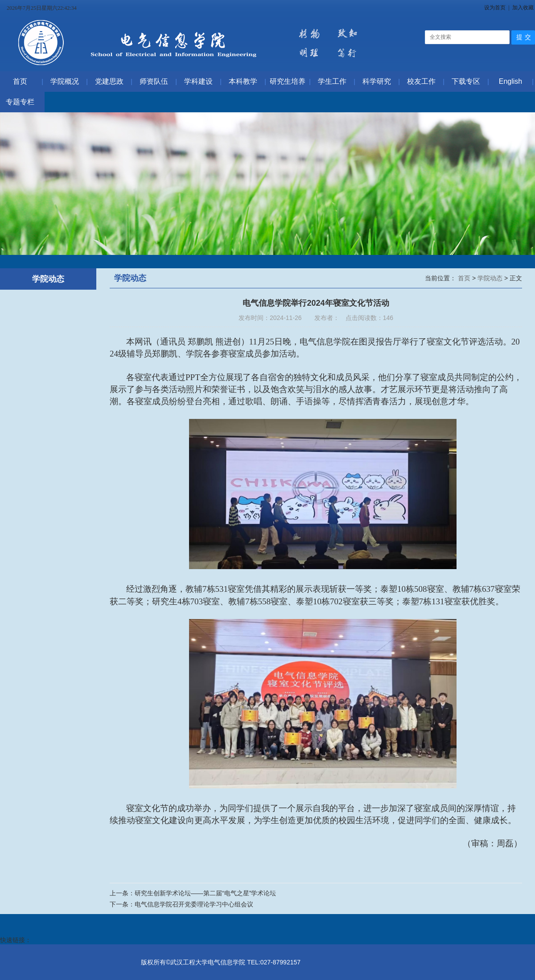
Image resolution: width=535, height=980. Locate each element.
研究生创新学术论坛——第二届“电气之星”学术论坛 (205, 893)
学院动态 (491, 278)
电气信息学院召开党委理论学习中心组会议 (194, 904)
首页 (465, 278)
